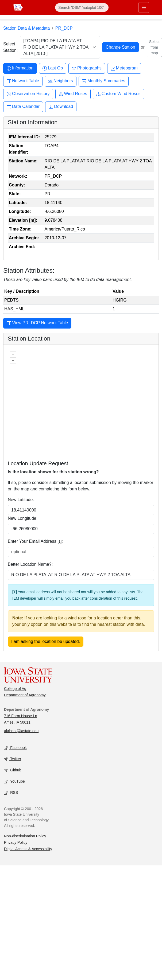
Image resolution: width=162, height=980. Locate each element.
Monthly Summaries (104, 81)
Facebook (15, 748)
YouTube (14, 782)
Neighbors (61, 81)
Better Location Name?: (30, 564)
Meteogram (124, 68)
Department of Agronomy (25, 695)
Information (20, 68)
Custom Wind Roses (118, 94)
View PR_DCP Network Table (37, 323)
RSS (11, 793)
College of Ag (15, 689)
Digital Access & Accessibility (28, 849)
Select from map (154, 47)
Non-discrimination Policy (25, 836)
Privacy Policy (16, 842)
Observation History (28, 94)
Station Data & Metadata (26, 28)
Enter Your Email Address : (35, 541)
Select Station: (10, 47)
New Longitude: (23, 518)
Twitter (13, 759)
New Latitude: (21, 500)
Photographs (87, 68)
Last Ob (53, 68)
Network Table (23, 81)
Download (61, 107)
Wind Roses (73, 94)
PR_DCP (64, 28)
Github (13, 770)
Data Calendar (23, 107)
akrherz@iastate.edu (21, 731)
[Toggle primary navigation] (144, 7)
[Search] (82, 7)
